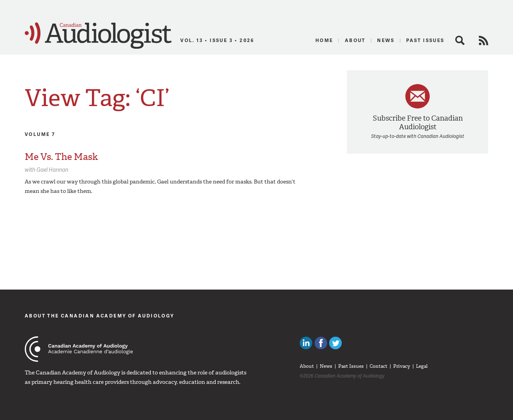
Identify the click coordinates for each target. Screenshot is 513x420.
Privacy (402, 366)
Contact (378, 366)
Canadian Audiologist (98, 36)
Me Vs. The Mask (61, 157)
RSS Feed (484, 40)
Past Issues (425, 40)
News (386, 40)
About (355, 40)
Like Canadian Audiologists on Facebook (321, 343)
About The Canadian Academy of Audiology (100, 316)
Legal (422, 366)
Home (324, 40)
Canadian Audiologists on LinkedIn (306, 343)
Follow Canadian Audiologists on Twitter (335, 343)
